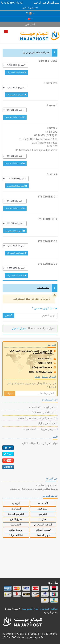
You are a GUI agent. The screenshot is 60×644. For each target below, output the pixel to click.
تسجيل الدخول (30, 8)
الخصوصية (16, 525)
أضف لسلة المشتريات (16, 72)
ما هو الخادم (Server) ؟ (44, 413)
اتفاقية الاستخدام (43, 525)
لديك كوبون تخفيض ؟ (45, 308)
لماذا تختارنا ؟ (16, 535)
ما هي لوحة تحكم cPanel (42, 407)
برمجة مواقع (16, 530)
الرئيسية (16, 503)
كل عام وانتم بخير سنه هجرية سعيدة (37, 418)
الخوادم (43, 514)
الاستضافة (43, 503)
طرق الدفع (16, 519)
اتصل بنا (43, 519)
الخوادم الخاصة (16, 514)
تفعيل (8, 315)
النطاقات (16, 509)
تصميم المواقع (43, 530)
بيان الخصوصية (30, 609)
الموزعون (43, 509)
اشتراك (10, 393)
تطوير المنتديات (43, 535)
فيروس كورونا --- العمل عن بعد (39, 429)
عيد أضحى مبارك (47, 423)
